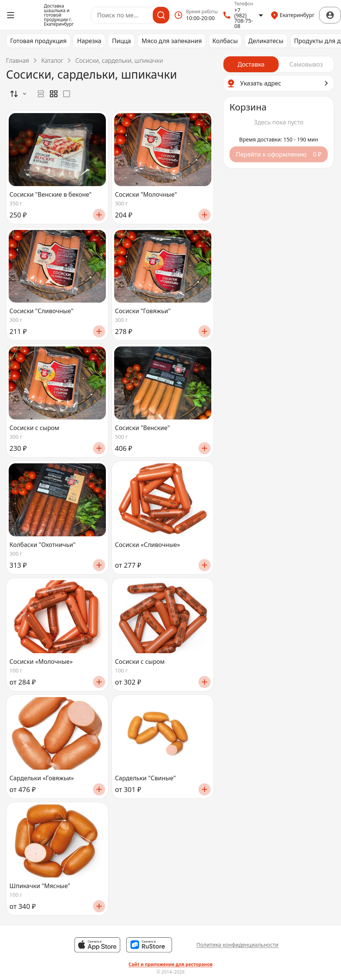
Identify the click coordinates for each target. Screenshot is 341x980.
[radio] (41, 94)
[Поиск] (161, 15)
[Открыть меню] (11, 15)
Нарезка (89, 41)
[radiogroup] (54, 94)
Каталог (52, 61)
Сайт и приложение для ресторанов (170, 964)
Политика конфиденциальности (237, 945)
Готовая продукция (38, 41)
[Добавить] (99, 215)
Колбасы (225, 41)
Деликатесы (266, 41)
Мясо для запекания (171, 41)
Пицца (121, 41)
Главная (18, 61)
